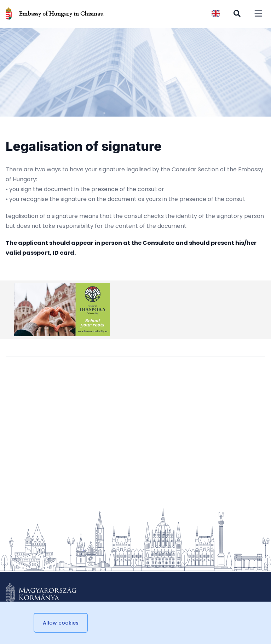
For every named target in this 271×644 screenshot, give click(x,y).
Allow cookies (61, 623)
